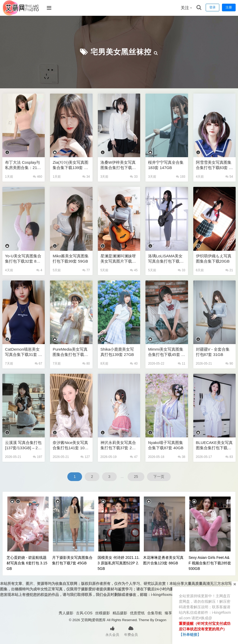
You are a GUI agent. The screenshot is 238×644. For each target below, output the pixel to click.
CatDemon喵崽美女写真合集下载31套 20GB (23, 352)
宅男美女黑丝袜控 (121, 52)
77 (86, 270)
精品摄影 (120, 613)
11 (182, 364)
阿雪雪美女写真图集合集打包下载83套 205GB (214, 165)
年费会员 (131, 631)
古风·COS (84, 613)
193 (181, 177)
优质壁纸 (137, 613)
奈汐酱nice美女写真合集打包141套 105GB (71, 445)
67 (39, 364)
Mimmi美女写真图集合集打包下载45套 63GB (166, 352)
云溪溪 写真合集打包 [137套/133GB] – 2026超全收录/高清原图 (24, 445)
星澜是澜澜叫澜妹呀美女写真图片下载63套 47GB (118, 259)
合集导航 (155, 613)
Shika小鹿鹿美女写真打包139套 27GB (117, 352)
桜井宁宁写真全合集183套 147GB (166, 165)
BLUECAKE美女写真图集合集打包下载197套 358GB (214, 445)
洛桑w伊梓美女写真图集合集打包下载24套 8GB (118, 165)
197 (37, 457)
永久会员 (112, 631)
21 (229, 270)
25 (136, 477)
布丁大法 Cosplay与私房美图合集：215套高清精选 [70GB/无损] (24, 165)
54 (229, 177)
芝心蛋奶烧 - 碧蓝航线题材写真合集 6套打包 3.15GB (27, 563)
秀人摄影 (66, 613)
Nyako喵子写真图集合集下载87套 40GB (166, 445)
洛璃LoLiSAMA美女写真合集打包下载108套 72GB (166, 259)
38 (182, 457)
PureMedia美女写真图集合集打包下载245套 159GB (71, 352)
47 (134, 457)
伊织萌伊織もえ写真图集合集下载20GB (214, 259)
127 (85, 457)
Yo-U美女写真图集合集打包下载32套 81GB (23, 259)
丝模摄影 (103, 613)
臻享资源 (172, 613)
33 (134, 177)
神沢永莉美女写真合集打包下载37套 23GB (119, 445)
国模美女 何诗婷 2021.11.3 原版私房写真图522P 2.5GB (119, 563)
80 (86, 364)
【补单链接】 (190, 635)
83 (229, 457)
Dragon (161, 620)
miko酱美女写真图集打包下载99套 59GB (71, 259)
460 (37, 177)
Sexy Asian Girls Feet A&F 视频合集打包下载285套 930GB (210, 563)
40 (134, 364)
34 (86, 177)
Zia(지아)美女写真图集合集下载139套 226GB (70, 165)
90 (229, 364)
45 (134, 270)
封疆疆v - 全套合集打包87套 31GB (213, 352)
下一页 (159, 477)
